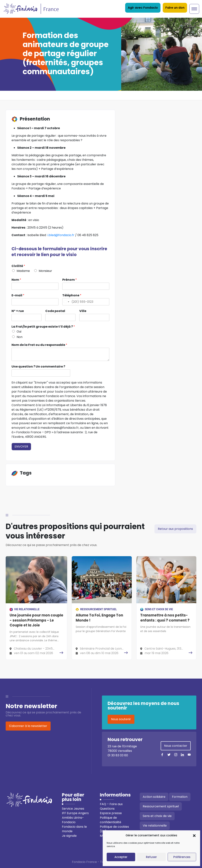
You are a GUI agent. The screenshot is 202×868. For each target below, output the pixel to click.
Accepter (121, 857)
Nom (16, 280)
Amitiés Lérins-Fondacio (73, 820)
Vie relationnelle (155, 826)
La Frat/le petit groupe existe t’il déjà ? (43, 327)
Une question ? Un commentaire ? (38, 367)
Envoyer (21, 447)
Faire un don (175, 8)
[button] (194, 835)
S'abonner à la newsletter (28, 726)
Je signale (69, 836)
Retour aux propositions (175, 529)
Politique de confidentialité (111, 820)
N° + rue (18, 311)
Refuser (151, 857)
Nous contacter (176, 746)
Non (20, 337)
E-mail (18, 296)
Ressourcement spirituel (161, 806)
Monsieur (45, 271)
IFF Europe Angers (75, 813)
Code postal (55, 311)
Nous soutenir (121, 719)
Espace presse (111, 813)
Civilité (18, 266)
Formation (180, 797)
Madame (23, 271)
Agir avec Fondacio (143, 8)
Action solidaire (154, 797)
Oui (19, 331)
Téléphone (72, 296)
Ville (83, 311)
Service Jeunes (73, 809)
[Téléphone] (86, 302)
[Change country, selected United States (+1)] (66, 302)
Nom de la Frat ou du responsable (39, 345)
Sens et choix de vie (157, 816)
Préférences (182, 857)
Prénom (70, 280)
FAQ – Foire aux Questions (111, 806)
